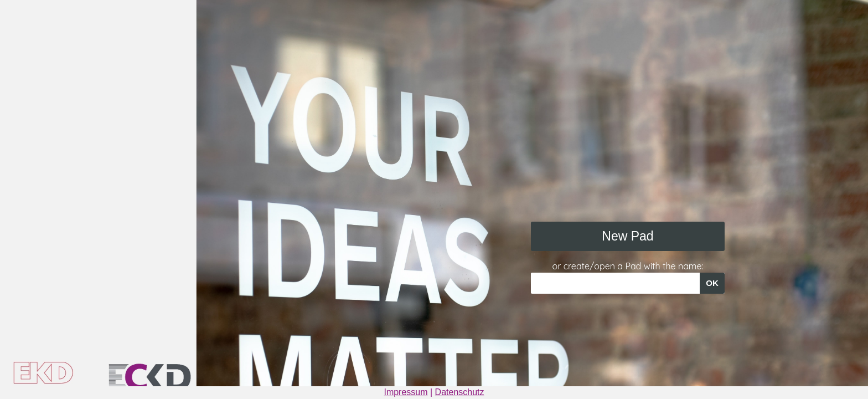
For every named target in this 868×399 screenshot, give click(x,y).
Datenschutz (460, 392)
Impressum (405, 392)
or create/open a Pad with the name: (628, 266)
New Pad (627, 236)
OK (712, 283)
